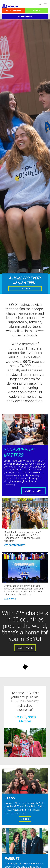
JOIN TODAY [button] (25, 289)
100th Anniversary (25, 17)
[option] (25, 631)
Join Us (25, 819)
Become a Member (13, 10)
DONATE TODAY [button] (34, 491)
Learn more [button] (25, 648)
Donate (37, 10)
